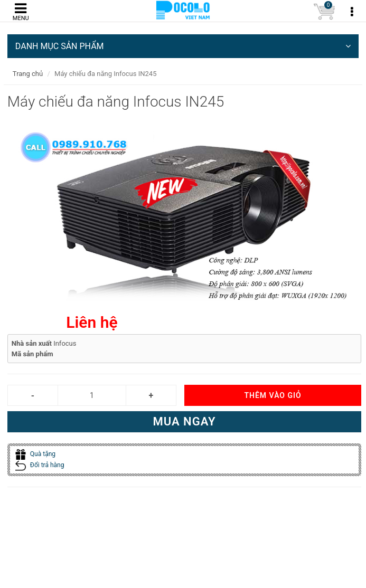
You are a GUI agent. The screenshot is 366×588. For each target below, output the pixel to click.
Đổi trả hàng (40, 465)
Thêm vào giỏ (273, 395)
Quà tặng (35, 454)
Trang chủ (28, 74)
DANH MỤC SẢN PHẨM (183, 46)
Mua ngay (184, 421)
